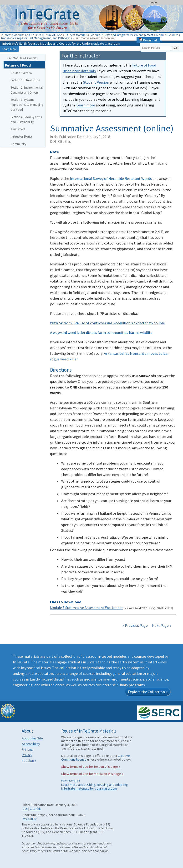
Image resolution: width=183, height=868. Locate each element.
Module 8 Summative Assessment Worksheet (86, 608)
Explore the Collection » (148, 692)
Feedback (29, 761)
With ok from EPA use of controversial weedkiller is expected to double (107, 323)
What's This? (30, 819)
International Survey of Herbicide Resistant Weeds (111, 178)
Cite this (64, 141)
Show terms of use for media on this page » (92, 774)
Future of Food (53, 35)
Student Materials (76, 35)
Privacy (27, 755)
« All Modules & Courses (22, 58)
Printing (27, 749)
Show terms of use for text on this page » (91, 767)
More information (71, 781)
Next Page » (161, 625)
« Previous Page (135, 625)
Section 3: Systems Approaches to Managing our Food (27, 105)
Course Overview (21, 73)
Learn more (86, 105)
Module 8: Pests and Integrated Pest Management (122, 35)
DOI (53, 141)
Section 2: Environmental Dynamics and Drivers (27, 90)
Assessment (18, 129)
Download (148, 40)
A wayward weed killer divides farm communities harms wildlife (101, 332)
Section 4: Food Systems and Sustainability (26, 119)
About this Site (32, 738)
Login (153, 2)
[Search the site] (156, 48)
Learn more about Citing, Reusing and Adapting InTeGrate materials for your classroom (95, 786)
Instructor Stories (22, 136)
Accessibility (31, 744)
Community (18, 144)
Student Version (96, 82)
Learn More (10, 49)
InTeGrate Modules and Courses (21, 35)
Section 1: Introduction (25, 80)
